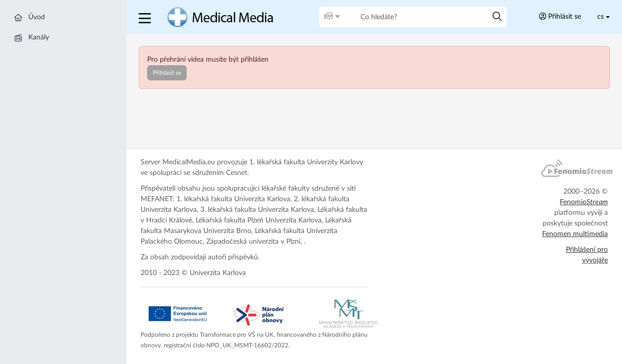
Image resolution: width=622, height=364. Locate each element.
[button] (146, 17)
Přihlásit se (560, 16)
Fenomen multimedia (575, 234)
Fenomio (584, 202)
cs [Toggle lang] (601, 17)
